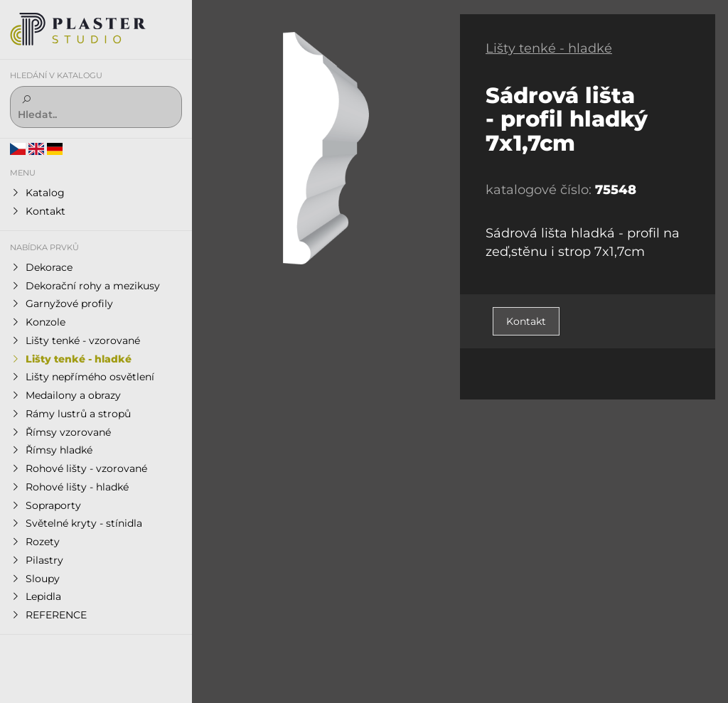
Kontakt (526, 321)
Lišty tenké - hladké (549, 48)
